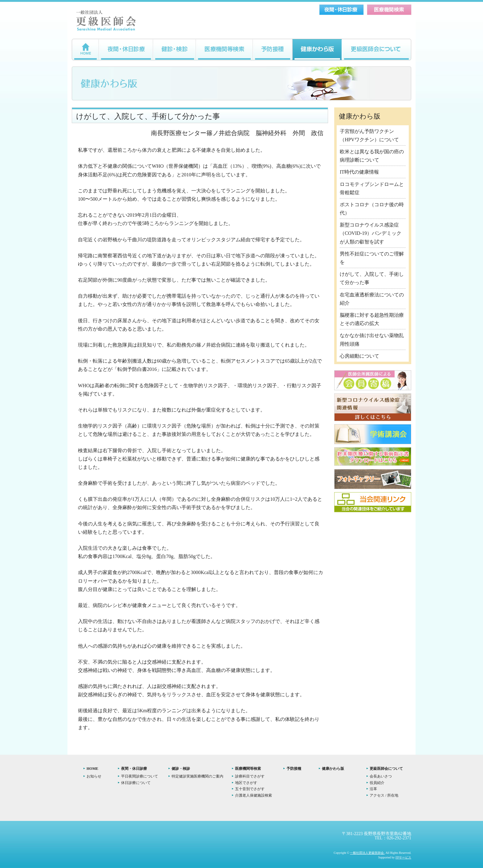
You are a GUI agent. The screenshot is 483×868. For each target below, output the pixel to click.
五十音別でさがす (250, 789)
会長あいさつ (381, 776)
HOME (92, 769)
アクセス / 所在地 (384, 795)
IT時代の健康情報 (359, 172)
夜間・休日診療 (134, 769)
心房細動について (359, 356)
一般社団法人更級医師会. (367, 853)
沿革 (373, 789)
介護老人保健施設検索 (254, 795)
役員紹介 (377, 783)
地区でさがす (246, 783)
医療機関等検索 (248, 769)
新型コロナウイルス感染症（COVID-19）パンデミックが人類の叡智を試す (371, 233)
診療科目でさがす (250, 776)
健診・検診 (181, 769)
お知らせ (94, 776)
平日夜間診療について (140, 776)
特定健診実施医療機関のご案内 (197, 776)
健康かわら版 (333, 769)
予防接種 (294, 769)
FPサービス (403, 857)
